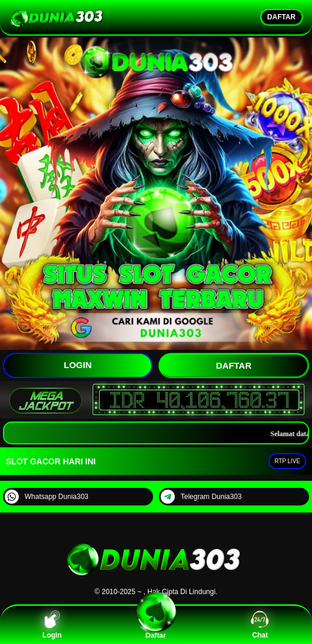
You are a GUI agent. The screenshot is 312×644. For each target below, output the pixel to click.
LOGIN (78, 365)
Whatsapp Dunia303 (47, 497)
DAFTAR (282, 17)
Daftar (156, 625)
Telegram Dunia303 (201, 497)
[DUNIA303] (156, 578)
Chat (260, 625)
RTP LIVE (287, 461)
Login (52, 625)
